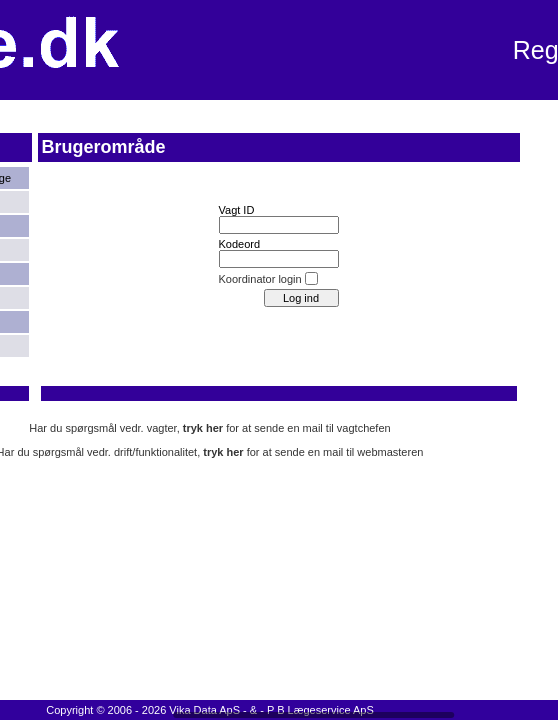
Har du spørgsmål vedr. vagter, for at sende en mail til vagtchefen (209, 428)
